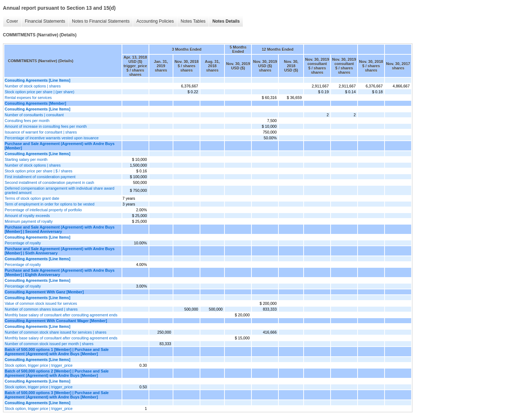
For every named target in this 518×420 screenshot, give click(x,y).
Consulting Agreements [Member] (35, 103)
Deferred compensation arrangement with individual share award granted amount (60, 190)
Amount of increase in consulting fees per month (46, 126)
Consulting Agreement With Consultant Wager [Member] (56, 321)
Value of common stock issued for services (41, 303)
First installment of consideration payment (40, 177)
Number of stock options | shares (33, 86)
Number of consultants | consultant (34, 115)
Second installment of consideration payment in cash (49, 182)
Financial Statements (45, 21)
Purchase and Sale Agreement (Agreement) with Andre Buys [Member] (60, 146)
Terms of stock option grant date (32, 198)
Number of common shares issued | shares (41, 309)
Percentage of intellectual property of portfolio (43, 210)
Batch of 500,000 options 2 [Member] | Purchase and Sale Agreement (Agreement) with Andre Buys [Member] (57, 373)
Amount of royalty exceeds (27, 216)
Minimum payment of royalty (29, 221)
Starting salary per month (26, 159)
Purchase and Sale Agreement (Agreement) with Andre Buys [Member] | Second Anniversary (60, 229)
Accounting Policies (155, 21)
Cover (12, 21)
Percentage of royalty (23, 243)
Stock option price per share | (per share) (40, 92)
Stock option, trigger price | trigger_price (39, 365)
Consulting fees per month (27, 121)
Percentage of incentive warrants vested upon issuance (52, 138)
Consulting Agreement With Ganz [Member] (44, 292)
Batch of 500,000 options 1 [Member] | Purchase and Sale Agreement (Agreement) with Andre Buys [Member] (57, 352)
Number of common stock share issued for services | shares (56, 332)
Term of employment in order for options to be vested (49, 204)
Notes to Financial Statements (101, 21)
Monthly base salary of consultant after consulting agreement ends (61, 315)
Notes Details (226, 21)
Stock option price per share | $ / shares (38, 171)
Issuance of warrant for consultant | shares (41, 132)
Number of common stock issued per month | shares (49, 344)
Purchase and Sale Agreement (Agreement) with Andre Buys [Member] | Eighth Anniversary (60, 272)
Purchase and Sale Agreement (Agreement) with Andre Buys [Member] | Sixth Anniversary (60, 251)
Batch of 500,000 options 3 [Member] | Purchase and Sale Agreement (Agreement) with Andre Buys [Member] (57, 395)
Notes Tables (193, 21)
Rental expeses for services (28, 98)
